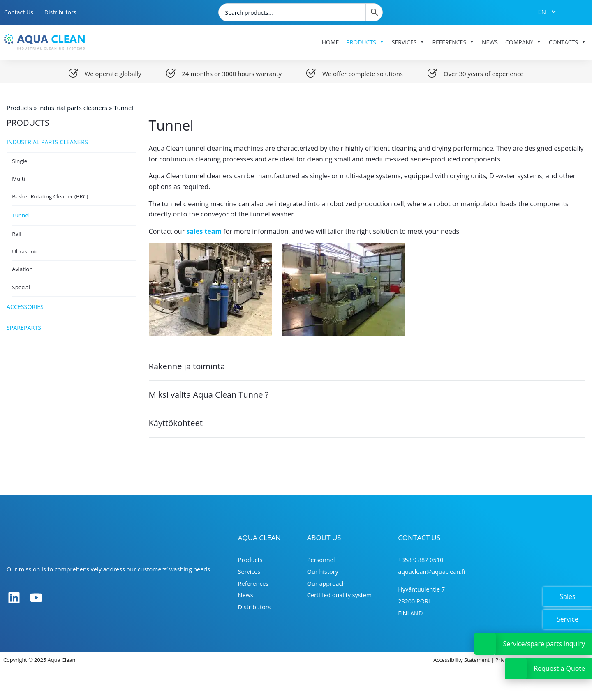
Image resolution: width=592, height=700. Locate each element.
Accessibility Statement (461, 660)
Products (365, 42)
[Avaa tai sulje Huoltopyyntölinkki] (485, 644)
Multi (18, 179)
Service (568, 619)
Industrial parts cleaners (73, 108)
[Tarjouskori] (575, 12)
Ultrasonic (25, 251)
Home (331, 42)
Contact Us (19, 12)
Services (408, 42)
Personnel (321, 560)
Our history (323, 572)
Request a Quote (559, 668)
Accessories (71, 307)
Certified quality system (339, 595)
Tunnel (21, 215)
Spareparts (71, 327)
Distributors (60, 12)
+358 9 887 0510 (421, 560)
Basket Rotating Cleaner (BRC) (50, 196)
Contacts (568, 42)
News (490, 42)
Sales (567, 596)
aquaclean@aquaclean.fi (431, 572)
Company (523, 42)
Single (20, 161)
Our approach (326, 584)
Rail (16, 234)
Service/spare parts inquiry (544, 644)
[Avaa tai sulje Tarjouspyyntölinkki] (516, 669)
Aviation (22, 269)
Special (21, 287)
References (453, 42)
